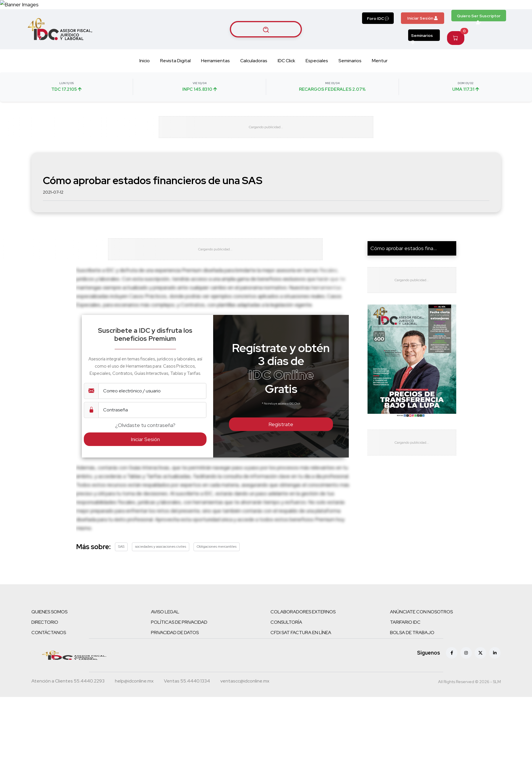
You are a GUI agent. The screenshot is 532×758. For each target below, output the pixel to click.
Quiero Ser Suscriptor (479, 46)
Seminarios (422, 65)
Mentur (380, 89)
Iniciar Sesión (422, 47)
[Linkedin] (495, 689)
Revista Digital (175, 89)
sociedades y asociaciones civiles (161, 583)
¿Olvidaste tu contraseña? (145, 461)
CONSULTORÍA (286, 659)
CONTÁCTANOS (49, 669)
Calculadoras (254, 89)
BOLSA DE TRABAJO (412, 669)
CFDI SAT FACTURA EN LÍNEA (301, 669)
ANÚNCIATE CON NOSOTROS (421, 648)
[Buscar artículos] (266, 58)
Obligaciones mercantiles (217, 583)
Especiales (317, 89)
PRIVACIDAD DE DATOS (175, 669)
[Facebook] (452, 689)
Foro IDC (378, 47)
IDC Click (286, 89)
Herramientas (215, 89)
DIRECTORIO (45, 659)
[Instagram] (466, 689)
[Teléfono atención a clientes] (68, 718)
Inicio (145, 89)
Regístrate (281, 461)
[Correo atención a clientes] (134, 718)
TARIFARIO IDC (405, 659)
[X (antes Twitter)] (480, 689)
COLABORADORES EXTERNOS (303, 648)
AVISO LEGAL (165, 648)
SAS (121, 583)
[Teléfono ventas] (187, 718)
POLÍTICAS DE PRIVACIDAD (179, 659)
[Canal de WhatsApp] (497, 19)
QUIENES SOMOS (49, 648)
